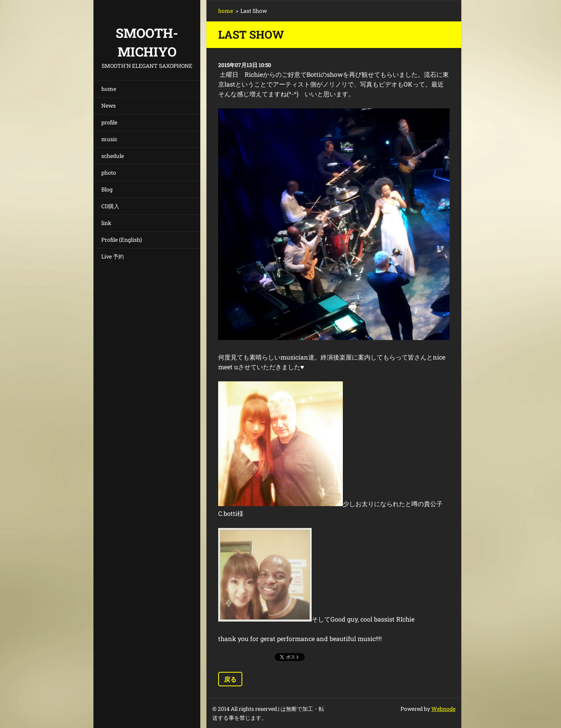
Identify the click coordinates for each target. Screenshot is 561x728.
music (109, 139)
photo (109, 173)
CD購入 (110, 206)
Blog (107, 189)
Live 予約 (113, 256)
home (109, 89)
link (106, 223)
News (108, 105)
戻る (230, 679)
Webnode (443, 709)
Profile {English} (122, 240)
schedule (113, 156)
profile (109, 122)
